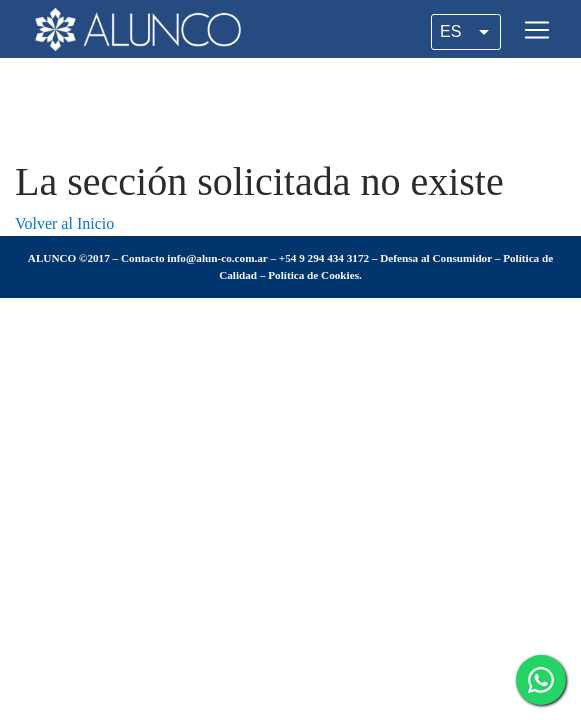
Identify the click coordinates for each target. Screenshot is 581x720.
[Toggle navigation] (537, 30)
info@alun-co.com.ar (217, 258)
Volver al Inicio (64, 223)
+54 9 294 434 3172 (324, 258)
